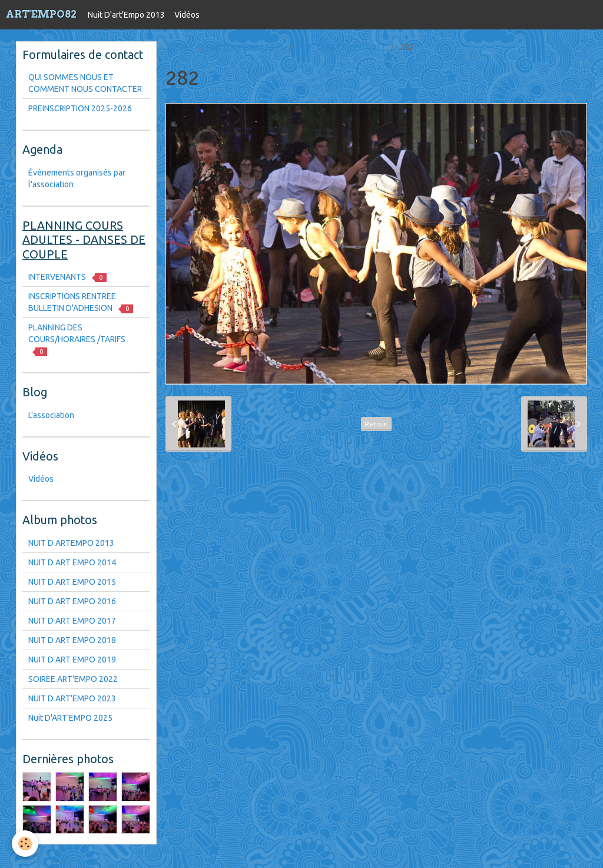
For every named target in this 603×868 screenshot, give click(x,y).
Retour (376, 424)
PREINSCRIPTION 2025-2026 (80, 108)
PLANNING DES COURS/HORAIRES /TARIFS (77, 339)
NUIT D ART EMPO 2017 (342, 47)
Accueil (179, 47)
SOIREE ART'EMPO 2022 (73, 679)
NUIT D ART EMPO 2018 (72, 640)
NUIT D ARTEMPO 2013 (71, 543)
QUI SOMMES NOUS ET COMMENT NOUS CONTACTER (85, 83)
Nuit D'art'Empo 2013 (126, 15)
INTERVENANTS (67, 277)
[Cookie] (25, 844)
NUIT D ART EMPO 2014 (72, 562)
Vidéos (187, 15)
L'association (51, 415)
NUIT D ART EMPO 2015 (72, 582)
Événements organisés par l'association (77, 178)
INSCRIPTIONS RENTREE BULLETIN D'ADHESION (81, 302)
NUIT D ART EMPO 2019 (72, 660)
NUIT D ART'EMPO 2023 (72, 698)
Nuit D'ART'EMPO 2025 (70, 718)
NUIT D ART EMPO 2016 (72, 601)
